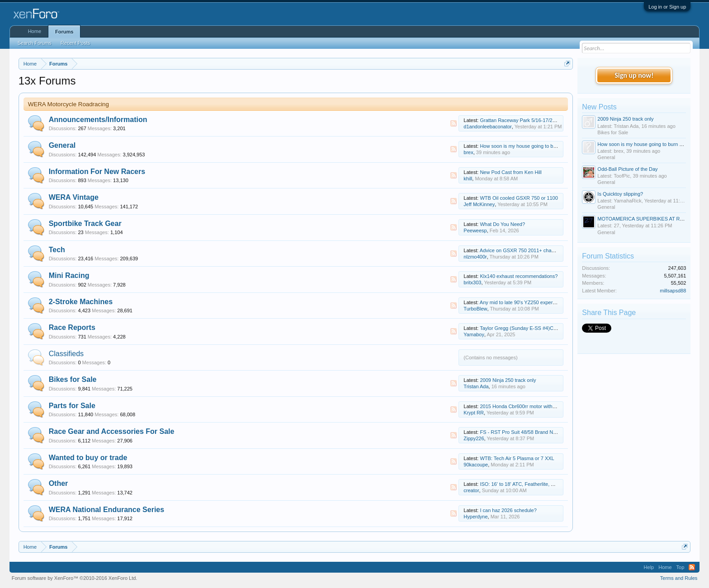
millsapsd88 (673, 291)
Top (681, 567)
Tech (57, 250)
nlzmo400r (475, 257)
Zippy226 (474, 438)
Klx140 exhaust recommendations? (519, 276)
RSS (454, 123)
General (62, 145)
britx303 (472, 282)
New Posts (599, 107)
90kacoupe (476, 465)
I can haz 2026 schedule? (508, 510)
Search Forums (35, 43)
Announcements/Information (98, 120)
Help (649, 567)
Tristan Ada (476, 386)
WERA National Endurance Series (106, 510)
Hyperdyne (475, 517)
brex (468, 152)
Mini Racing (69, 275)
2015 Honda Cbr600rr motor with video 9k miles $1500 (540, 406)
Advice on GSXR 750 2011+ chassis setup (527, 250)
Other (59, 483)
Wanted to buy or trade (88, 458)
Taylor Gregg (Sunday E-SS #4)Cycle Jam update (535, 328)
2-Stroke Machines (81, 302)
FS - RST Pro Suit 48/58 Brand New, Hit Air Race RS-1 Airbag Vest (553, 432)
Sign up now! (634, 75)
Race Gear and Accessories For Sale (112, 431)
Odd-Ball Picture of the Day (627, 169)
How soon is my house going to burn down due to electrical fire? (550, 146)
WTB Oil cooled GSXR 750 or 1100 (519, 198)
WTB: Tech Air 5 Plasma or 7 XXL (517, 458)
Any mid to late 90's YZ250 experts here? (525, 302)
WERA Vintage (74, 197)
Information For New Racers (97, 172)
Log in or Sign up (667, 7)
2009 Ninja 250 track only (508, 380)
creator (471, 490)
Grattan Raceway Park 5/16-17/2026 (520, 120)
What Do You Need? (502, 224)
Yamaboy (474, 334)
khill (468, 179)
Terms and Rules (679, 578)
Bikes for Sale (73, 379)
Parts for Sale (72, 406)
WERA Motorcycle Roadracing (69, 104)
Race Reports (72, 327)
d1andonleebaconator (487, 127)
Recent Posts (75, 43)
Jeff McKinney (479, 204)
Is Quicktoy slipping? (620, 194)
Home (35, 31)
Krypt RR (474, 413)
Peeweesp (475, 230)
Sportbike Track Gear (85, 223)
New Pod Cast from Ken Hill (510, 172)
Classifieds (66, 354)
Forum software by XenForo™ (75, 578)
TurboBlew (475, 309)
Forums (64, 32)
